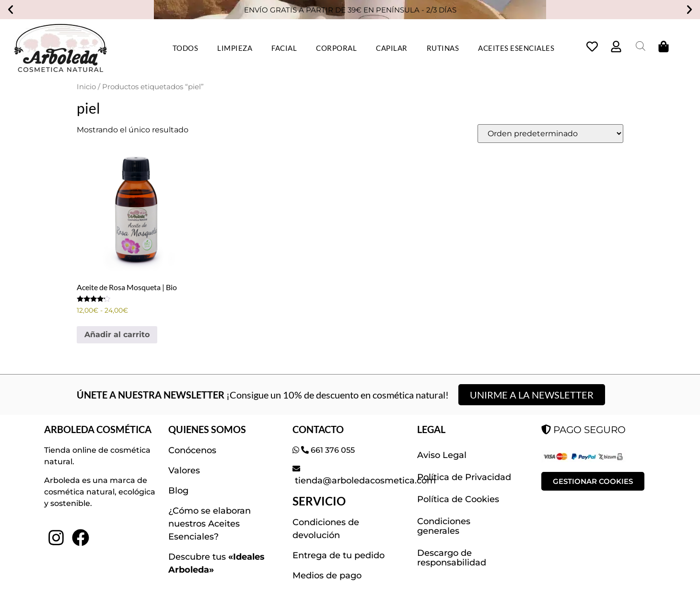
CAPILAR (392, 48)
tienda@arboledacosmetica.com (364, 481)
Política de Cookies (458, 499)
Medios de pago (327, 576)
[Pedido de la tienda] (550, 134)
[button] (11, 10)
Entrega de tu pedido (338, 555)
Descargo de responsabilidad (452, 558)
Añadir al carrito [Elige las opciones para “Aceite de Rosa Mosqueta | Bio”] (117, 335)
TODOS (186, 48)
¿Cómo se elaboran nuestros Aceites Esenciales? (210, 524)
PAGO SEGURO (583, 429)
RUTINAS (443, 48)
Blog (178, 491)
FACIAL (284, 48)
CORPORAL (336, 48)
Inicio (86, 87)
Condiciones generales (444, 526)
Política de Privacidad (464, 477)
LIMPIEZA (235, 48)
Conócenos (192, 450)
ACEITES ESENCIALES (516, 48)
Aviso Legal (442, 455)
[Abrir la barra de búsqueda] (641, 46)
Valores (184, 470)
